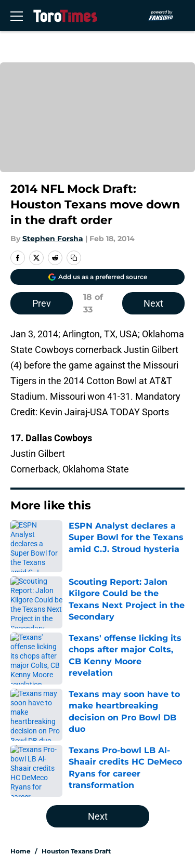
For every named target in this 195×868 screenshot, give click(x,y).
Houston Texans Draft (76, 851)
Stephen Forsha (53, 239)
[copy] (74, 258)
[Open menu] (17, 16)
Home (21, 851)
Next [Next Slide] (153, 303)
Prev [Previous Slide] (42, 303)
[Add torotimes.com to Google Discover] (97, 277)
